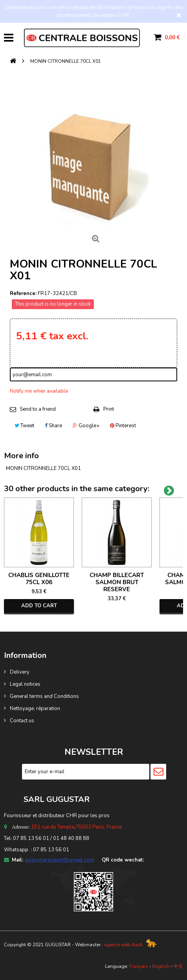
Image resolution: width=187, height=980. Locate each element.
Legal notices (25, 684)
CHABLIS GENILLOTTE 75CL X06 (39, 579)
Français (139, 966)
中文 (178, 966)
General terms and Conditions (44, 696)
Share (53, 426)
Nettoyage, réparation (35, 709)
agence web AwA (123, 945)
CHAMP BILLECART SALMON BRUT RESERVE (117, 582)
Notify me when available (39, 391)
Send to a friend (38, 409)
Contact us (22, 721)
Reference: (23, 293)
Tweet (24, 426)
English (161, 966)
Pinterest (123, 426)
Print (109, 409)
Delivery (20, 672)
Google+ (86, 426)
